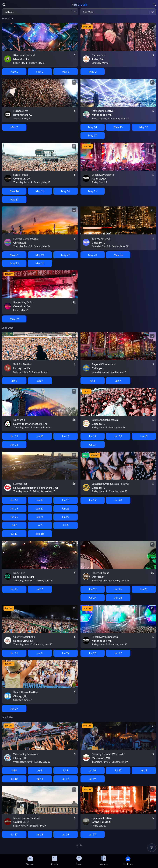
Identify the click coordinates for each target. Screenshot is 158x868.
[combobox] (5, 12)
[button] (152, 848)
